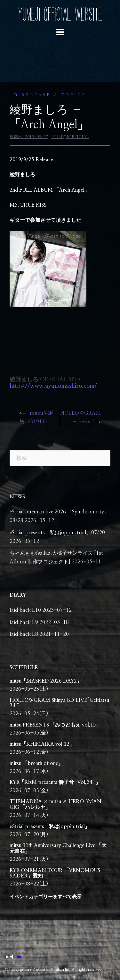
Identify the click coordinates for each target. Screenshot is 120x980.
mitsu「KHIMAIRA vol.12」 (42, 744)
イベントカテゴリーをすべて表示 (46, 897)
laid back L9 (24, 622)
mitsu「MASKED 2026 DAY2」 (46, 681)
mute (15, 957)
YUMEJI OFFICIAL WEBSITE (60, 14)
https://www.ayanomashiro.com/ (53, 386)
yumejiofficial (71, 137)
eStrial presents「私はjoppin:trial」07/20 (57, 533)
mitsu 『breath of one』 (36, 763)
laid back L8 (24, 634)
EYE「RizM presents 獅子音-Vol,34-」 (55, 782)
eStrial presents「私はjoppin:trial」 (50, 826)
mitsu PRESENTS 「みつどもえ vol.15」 (55, 725)
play (6, 957)
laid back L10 (25, 610)
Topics (73, 95)
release (36, 95)
